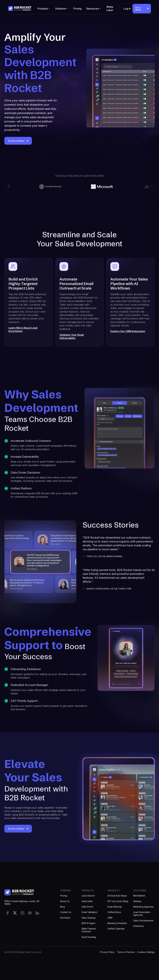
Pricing (77, 9)
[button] (44, 9)
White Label (110, 8)
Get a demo (138, 9)
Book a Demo (16, 141)
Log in (127, 9)
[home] (20, 8)
